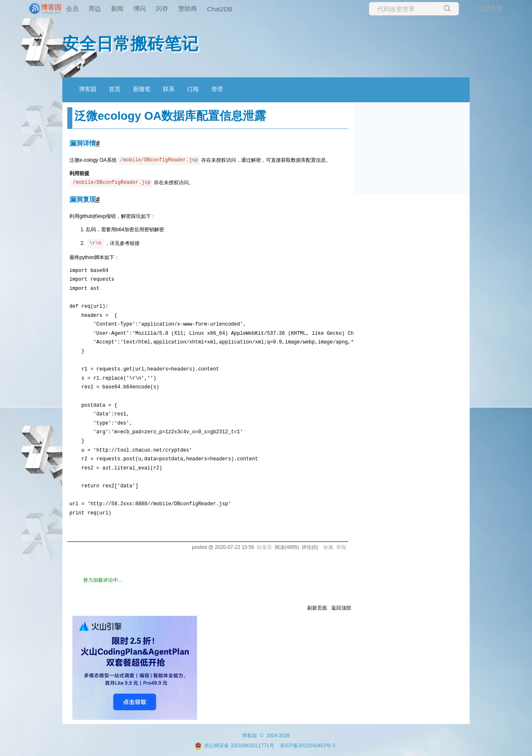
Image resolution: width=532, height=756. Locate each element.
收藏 (328, 547)
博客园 (88, 89)
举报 (341, 547)
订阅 (193, 89)
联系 (169, 89)
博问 (140, 9)
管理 (217, 89)
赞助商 (188, 9)
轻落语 (264, 547)
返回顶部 (341, 608)
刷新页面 (317, 608)
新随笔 (142, 89)
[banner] (33, 9)
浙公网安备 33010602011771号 (234, 746)
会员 (72, 9)
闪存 (162, 9)
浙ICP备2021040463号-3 (307, 746)
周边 (95, 9)
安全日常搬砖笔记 (131, 44)
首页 (115, 89)
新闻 (117, 9)
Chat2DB (220, 9)
